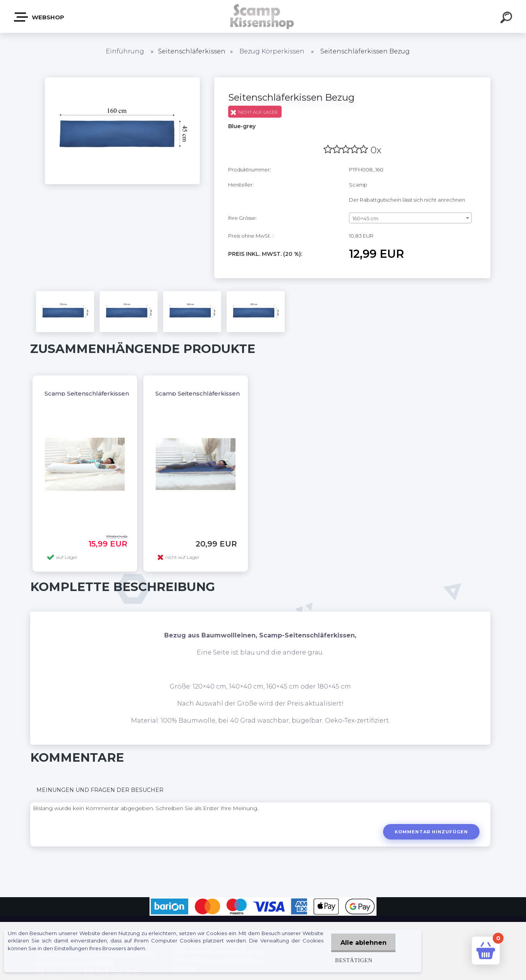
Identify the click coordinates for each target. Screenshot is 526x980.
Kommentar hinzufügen (431, 832)
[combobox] (410, 218)
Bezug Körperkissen (272, 51)
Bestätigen (352, 960)
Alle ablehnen (363, 943)
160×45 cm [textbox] (365, 218)
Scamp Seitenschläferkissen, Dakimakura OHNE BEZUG (129, 393)
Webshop (40, 17)
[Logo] (263, 16)
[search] (507, 19)
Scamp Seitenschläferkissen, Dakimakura (217, 393)
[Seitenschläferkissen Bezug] (122, 80)
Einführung (125, 51)
